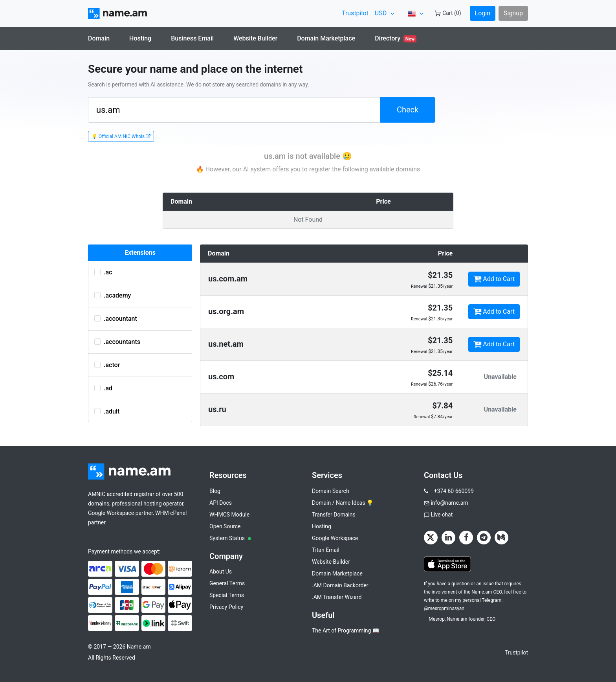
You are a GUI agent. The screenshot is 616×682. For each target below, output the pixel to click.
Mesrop (437, 619)
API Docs (221, 503)
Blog (215, 491)
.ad (103, 388)
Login (483, 13)
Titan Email (326, 550)
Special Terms (227, 595)
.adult (107, 411)
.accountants (117, 342)
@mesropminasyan (444, 608)
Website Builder (255, 38)
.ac (103, 272)
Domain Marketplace (326, 38)
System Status (230, 538)
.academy (113, 295)
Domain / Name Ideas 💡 (343, 503)
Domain (99, 38)
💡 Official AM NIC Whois (121, 136)
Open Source (225, 526)
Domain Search (331, 491)
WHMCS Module (229, 515)
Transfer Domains (334, 515)
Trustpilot (355, 13)
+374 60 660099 (454, 491)
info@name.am (449, 503)
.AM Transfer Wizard (337, 597)
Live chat (442, 515)
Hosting (140, 38)
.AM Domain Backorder (340, 585)
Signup (513, 13)
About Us (221, 572)
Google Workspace (335, 538)
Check (408, 110)
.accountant (116, 319)
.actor (107, 365)
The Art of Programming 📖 (346, 631)
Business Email (192, 38)
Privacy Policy (226, 607)
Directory (396, 39)
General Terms (227, 583)
